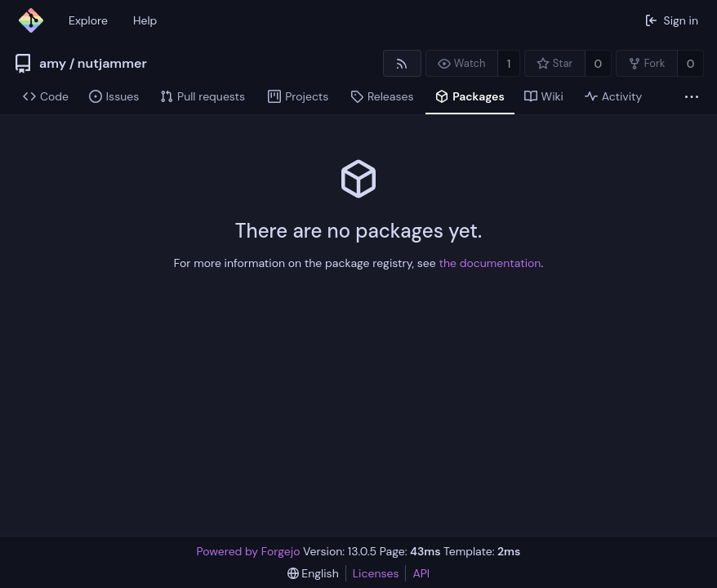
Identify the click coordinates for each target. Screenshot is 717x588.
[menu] (313, 573)
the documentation (490, 263)
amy (53, 64)
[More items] (692, 97)
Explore (88, 20)
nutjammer (112, 64)
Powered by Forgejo (249, 551)
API (421, 573)
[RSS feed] (402, 63)
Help (145, 20)
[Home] (31, 20)
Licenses (376, 573)
